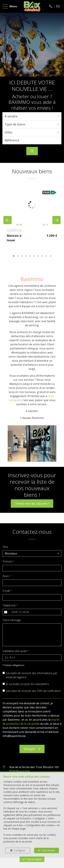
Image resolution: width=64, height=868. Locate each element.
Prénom (9, 561)
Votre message (12, 620)
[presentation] (8, 220)
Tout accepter (34, 859)
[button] (32, 116)
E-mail (7, 591)
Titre (5, 547)
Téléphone (10, 605)
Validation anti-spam (16, 651)
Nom (7, 576)
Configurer (19, 850)
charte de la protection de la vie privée (26, 840)
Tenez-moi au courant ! (32, 503)
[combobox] (6, 612)
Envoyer (32, 749)
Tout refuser (48, 850)
